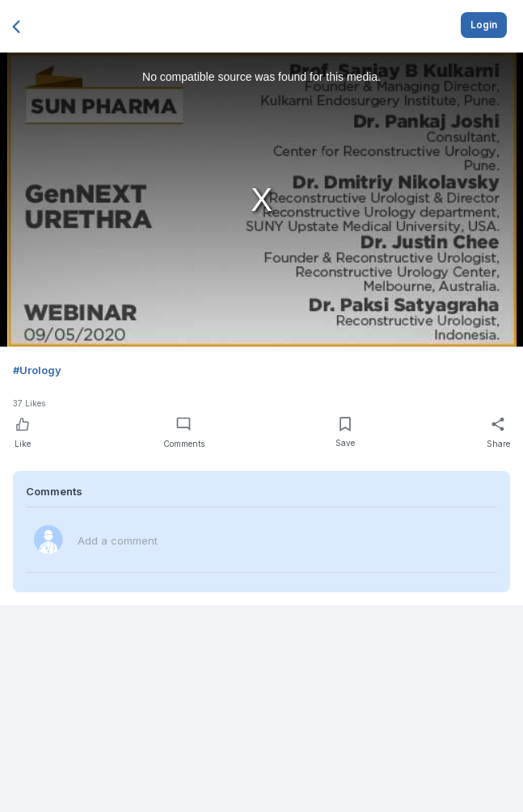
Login (484, 25)
